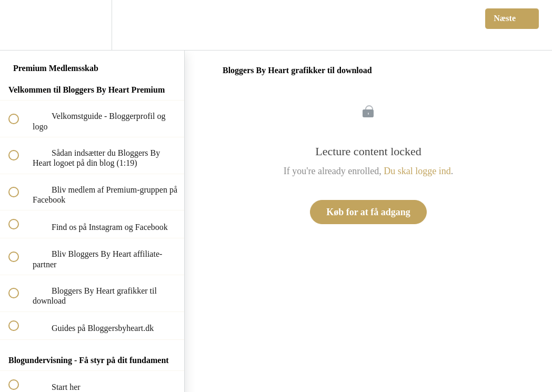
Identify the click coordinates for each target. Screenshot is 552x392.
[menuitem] (92, 25)
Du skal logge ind (417, 171)
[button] (19, 25)
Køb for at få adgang (368, 212)
